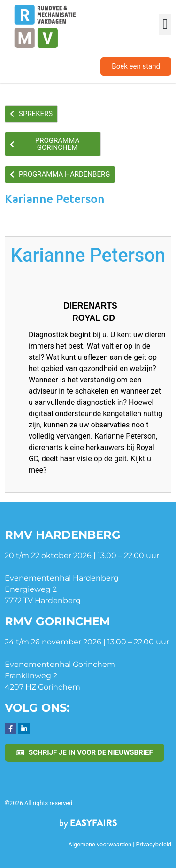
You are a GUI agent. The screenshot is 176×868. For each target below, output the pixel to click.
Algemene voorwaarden (100, 844)
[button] (165, 24)
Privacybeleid (153, 844)
